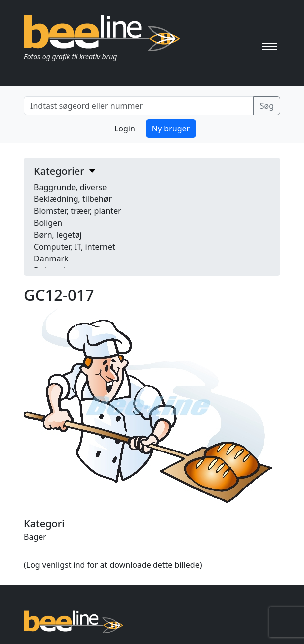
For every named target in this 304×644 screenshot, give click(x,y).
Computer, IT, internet (75, 247)
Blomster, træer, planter (77, 211)
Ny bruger (171, 129)
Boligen (48, 223)
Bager (35, 537)
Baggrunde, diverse (70, 187)
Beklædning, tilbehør (73, 199)
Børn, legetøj (58, 235)
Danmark (51, 258)
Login (125, 129)
